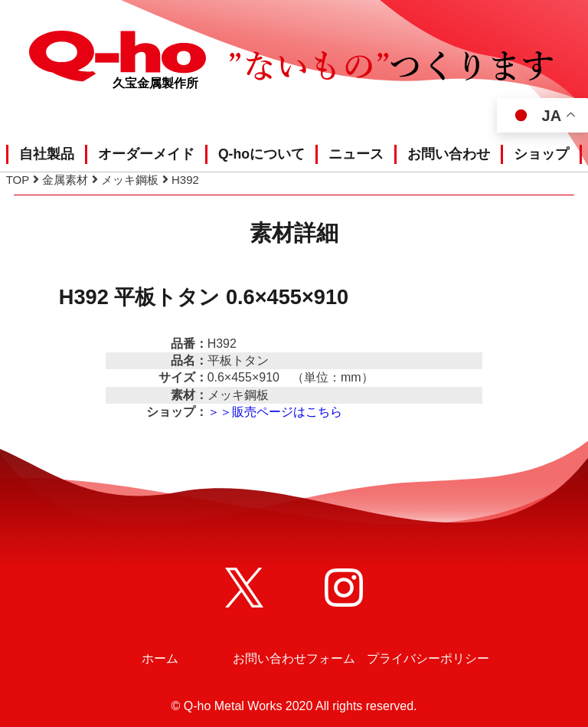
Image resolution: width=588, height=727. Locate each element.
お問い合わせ (449, 154)
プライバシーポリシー (428, 658)
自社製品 (47, 154)
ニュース (356, 154)
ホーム (160, 658)
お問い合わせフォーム (294, 658)
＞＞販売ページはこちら (275, 412)
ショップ (541, 154)
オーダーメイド (146, 154)
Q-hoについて (261, 154)
